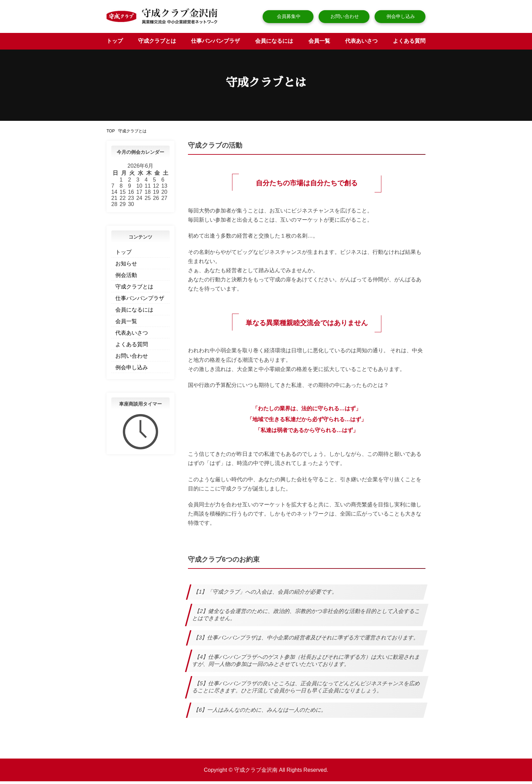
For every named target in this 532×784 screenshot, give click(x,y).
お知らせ (126, 266)
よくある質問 (409, 44)
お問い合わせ (344, 16)
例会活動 (126, 278)
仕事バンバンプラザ (215, 44)
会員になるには (274, 44)
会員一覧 (319, 44)
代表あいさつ (361, 44)
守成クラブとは (157, 44)
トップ (115, 44)
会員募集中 (288, 16)
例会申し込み (400, 16)
